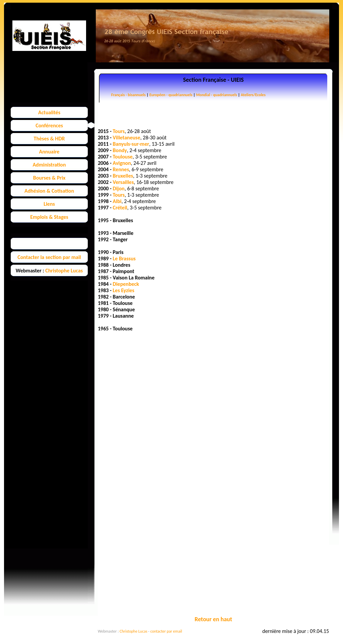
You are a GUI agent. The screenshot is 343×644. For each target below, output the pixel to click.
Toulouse (123, 157)
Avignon (122, 163)
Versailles (123, 182)
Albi (117, 201)
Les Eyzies (124, 290)
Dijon (119, 188)
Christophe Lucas (133, 631)
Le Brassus (124, 259)
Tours (119, 131)
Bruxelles (123, 176)
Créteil (120, 208)
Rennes (121, 169)
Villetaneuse (127, 138)
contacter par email (166, 631)
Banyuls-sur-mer (131, 144)
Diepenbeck (126, 284)
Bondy (120, 150)
